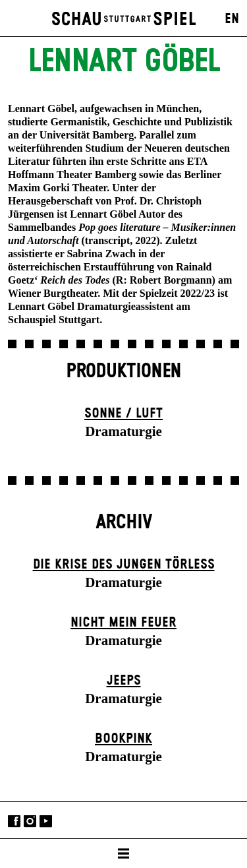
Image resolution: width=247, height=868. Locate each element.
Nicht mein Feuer (123, 623)
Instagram (30, 821)
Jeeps (124, 681)
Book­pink (123, 739)
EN (232, 19)
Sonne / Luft (123, 414)
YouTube (46, 821)
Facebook (14, 821)
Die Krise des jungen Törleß (124, 565)
